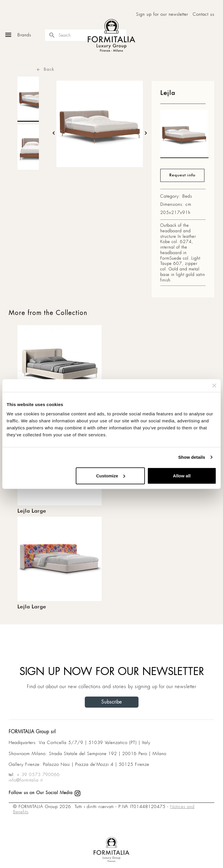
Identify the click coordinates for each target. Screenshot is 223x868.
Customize (111, 475)
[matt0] (184, 135)
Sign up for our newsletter (162, 14)
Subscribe (112, 702)
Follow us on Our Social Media (45, 793)
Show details (192, 457)
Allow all (182, 475)
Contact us (204, 14)
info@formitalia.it (26, 780)
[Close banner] (214, 386)
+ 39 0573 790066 (38, 775)
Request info (182, 175)
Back (45, 69)
